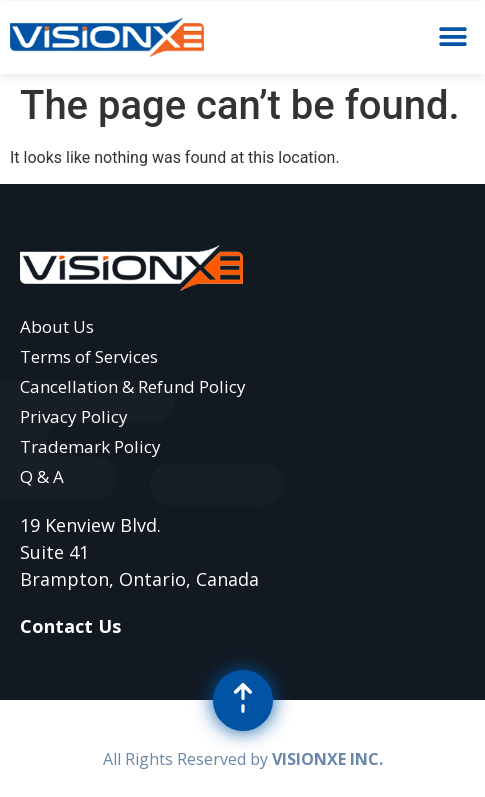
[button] (452, 37)
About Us (57, 326)
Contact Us (70, 626)
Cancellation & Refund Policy (133, 386)
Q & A (42, 476)
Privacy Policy (74, 416)
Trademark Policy (90, 446)
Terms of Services (89, 356)
